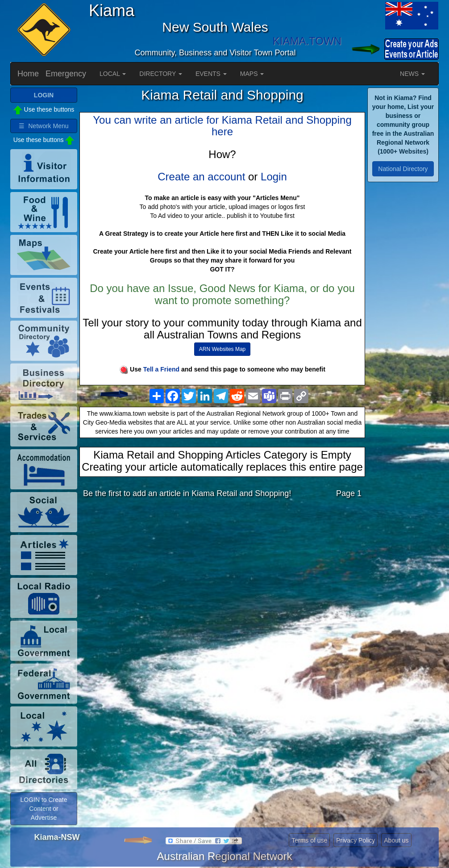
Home (28, 74)
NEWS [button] (412, 74)
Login (274, 177)
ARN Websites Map (222, 349)
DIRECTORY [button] (161, 74)
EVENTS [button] (211, 74)
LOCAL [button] (113, 74)
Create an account (201, 177)
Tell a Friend (161, 369)
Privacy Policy (355, 840)
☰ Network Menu (44, 126)
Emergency (66, 74)
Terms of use (309, 840)
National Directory (403, 169)
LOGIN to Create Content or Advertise (44, 809)
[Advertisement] (222, 576)
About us (396, 840)
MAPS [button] (252, 74)
